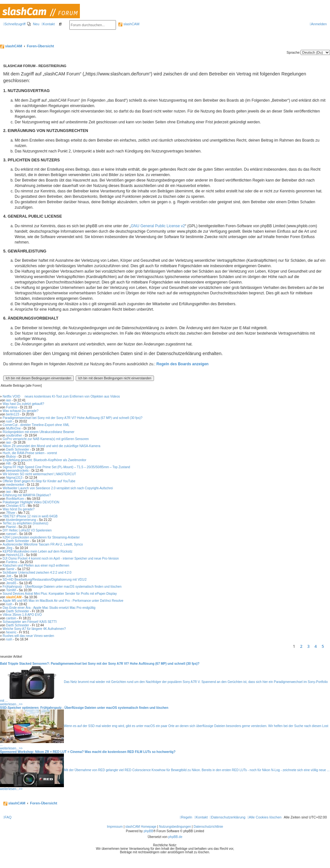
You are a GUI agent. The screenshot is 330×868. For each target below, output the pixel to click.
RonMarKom (15, 499)
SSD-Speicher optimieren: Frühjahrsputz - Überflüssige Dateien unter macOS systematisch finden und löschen (84, 708)
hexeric (11, 632)
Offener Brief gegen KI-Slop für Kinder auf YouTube (39, 481)
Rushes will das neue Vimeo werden (28, 636)
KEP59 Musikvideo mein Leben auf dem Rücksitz (37, 551)
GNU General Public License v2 (158, 226)
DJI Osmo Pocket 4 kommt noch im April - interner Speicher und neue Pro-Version (61, 558)
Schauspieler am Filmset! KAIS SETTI (30, 622)
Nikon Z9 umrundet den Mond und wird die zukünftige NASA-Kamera (51, 446)
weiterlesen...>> (11, 704)
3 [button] (308, 646)
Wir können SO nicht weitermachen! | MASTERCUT (39, 474)
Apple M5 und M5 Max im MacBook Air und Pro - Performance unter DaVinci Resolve (63, 601)
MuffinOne (13, 428)
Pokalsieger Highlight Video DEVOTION (31, 502)
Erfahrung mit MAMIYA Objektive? (27, 495)
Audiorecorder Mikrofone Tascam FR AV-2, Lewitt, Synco (43, 544)
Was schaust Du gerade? (20, 411)
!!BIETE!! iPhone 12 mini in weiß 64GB (30, 516)
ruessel (11, 534)
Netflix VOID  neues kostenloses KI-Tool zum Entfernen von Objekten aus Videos (61, 396)
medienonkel (15, 485)
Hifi (8, 464)
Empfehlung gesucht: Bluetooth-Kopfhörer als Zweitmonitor (44, 460)
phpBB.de (175, 837)
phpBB (149, 831)
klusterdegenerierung (21, 520)
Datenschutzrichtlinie (208, 827)
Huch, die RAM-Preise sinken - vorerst (30, 453)
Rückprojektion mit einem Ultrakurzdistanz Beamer (38, 432)
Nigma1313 (14, 478)
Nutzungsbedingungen (175, 827)
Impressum (115, 827)
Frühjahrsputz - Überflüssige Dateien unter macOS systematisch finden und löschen (62, 587)
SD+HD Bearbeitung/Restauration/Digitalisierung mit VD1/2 (45, 580)
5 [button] (323, 646)
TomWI (11, 590)
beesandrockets (17, 471)
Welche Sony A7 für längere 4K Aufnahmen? (34, 629)
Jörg (9, 548)
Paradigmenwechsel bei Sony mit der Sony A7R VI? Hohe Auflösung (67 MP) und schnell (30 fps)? (72, 418)
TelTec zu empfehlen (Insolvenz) (25, 523)
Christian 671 (15, 506)
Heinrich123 (15, 555)
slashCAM (129, 24)
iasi (8, 400)
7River (11, 513)
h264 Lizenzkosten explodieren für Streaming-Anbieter (41, 537)
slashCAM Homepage (141, 827)
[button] (328, 646)
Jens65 (11, 583)
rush (9, 421)
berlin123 (13, 414)
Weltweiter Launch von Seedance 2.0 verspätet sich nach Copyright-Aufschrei (58, 488)
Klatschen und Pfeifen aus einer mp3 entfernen (36, 566)
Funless (12, 407)
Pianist (11, 527)
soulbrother (14, 435)
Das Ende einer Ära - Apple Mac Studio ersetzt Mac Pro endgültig (49, 608)
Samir (10, 569)
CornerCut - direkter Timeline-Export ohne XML (36, 425)
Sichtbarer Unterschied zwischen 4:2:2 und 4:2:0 (37, 573)
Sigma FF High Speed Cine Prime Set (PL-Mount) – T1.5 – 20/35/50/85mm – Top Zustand (66, 467)
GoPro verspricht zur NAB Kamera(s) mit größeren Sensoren (46, 439)
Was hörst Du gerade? (19, 509)
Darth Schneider (18, 449)
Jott (9, 576)
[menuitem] (33, 24)
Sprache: (294, 52)
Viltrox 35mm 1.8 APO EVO (22, 615)
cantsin (11, 618)
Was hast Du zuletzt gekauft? (23, 404)
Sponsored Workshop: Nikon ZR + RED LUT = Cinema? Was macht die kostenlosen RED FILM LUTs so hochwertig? (88, 752)
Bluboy (11, 457)
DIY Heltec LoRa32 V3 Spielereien (27, 530)
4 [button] (315, 646)
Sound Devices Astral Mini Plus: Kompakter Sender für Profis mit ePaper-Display (60, 594)
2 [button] (301, 646)
